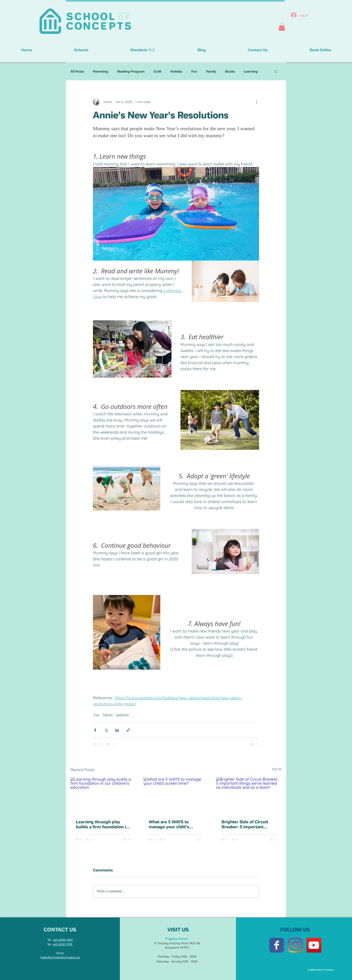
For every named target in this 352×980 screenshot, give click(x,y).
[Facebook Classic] (277, 945)
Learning (251, 71)
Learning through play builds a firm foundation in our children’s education (102, 824)
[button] (282, 27)
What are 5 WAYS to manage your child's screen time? (169, 824)
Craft (157, 71)
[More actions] (256, 102)
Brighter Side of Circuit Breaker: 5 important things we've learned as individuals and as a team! (247, 824)
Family (211, 71)
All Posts (77, 71)
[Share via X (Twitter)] (106, 730)
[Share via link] (128, 730)
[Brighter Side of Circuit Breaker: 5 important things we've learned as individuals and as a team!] (249, 796)
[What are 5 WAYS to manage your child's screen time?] (176, 796)
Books (230, 71)
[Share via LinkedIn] (117, 730)
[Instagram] (295, 945)
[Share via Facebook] (95, 730)
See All (277, 769)
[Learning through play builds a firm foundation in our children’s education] (103, 796)
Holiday (176, 71)
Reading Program (131, 71)
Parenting (101, 71)
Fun (194, 71)
